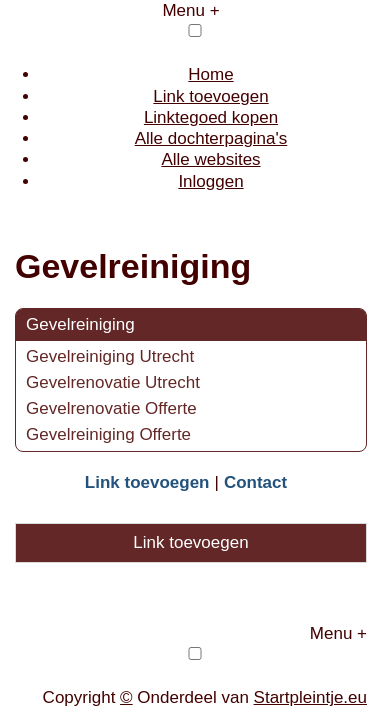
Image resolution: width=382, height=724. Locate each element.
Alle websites (210, 159)
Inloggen (210, 181)
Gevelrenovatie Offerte (111, 408)
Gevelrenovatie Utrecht (113, 382)
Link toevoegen (210, 96)
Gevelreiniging (80, 324)
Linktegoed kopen (211, 117)
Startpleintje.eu (310, 697)
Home (210, 74)
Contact (255, 482)
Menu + (190, 10)
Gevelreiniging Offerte (108, 434)
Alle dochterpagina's (211, 138)
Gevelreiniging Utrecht (110, 356)
